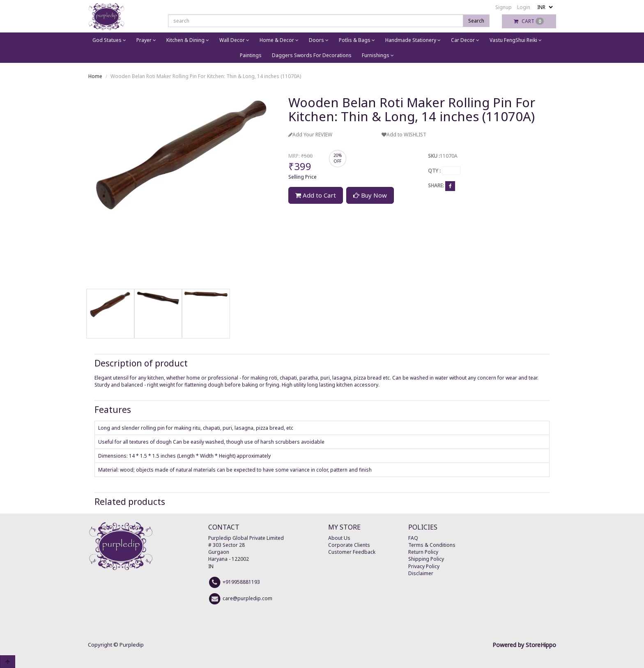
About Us (339, 538)
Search (476, 21)
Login (524, 7)
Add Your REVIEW (310, 135)
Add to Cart (316, 195)
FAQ (413, 538)
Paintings (251, 55)
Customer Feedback (352, 552)
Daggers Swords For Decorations (312, 55)
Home (95, 76)
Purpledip (132, 645)
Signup (504, 7)
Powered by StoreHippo (524, 645)
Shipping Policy (426, 559)
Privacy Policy (424, 566)
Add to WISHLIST (404, 135)
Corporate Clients (349, 545)
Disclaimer (421, 573)
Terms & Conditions (432, 545)
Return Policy (423, 552)
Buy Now (370, 195)
